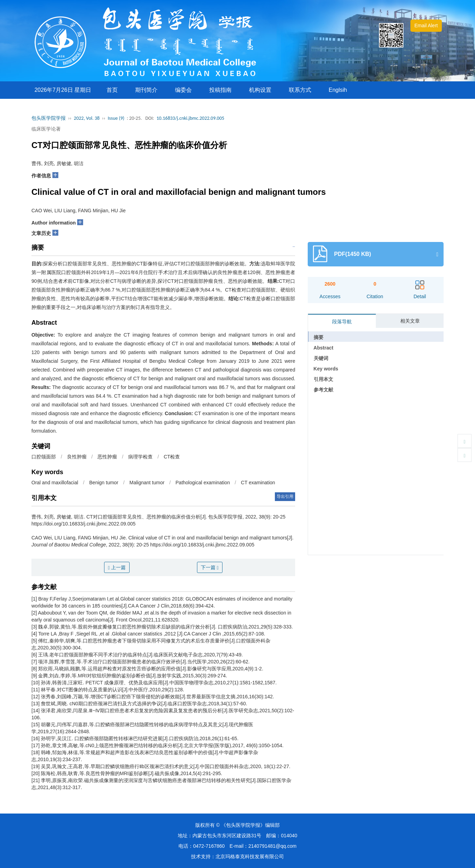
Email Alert (426, 25)
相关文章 (410, 321)
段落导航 (342, 322)
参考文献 (323, 390)
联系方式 (300, 90)
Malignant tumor (147, 483)
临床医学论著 (46, 129)
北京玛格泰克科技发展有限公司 (250, 856)
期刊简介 (146, 90)
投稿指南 (220, 90)
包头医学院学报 (49, 118)
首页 (112, 90)
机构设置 (260, 90)
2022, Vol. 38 (87, 118)
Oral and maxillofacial (55, 483)
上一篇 (117, 568)
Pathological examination (203, 483)
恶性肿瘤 (107, 457)
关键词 (321, 358)
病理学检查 (140, 457)
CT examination (258, 483)
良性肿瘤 (77, 457)
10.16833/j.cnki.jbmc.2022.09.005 (190, 118)
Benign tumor (104, 483)
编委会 (183, 90)
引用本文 (323, 379)
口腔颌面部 (44, 457)
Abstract (324, 348)
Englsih (338, 90)
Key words (326, 369)
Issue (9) (116, 118)
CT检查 (172, 457)
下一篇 (210, 568)
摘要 (319, 337)
